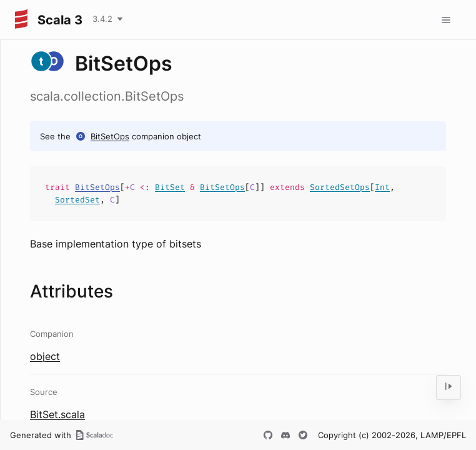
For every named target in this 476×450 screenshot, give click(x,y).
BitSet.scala (57, 414)
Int (382, 187)
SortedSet (77, 200)
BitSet (170, 187)
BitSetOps (110, 136)
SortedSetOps (340, 187)
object (45, 356)
